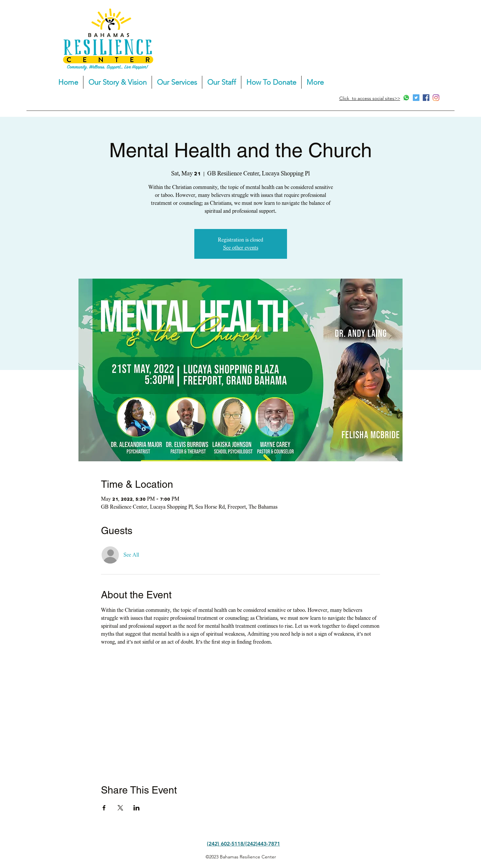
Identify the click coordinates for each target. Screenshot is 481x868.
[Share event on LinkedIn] (137, 808)
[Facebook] (426, 98)
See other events (241, 248)
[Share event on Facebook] (104, 808)
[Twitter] (416, 98)
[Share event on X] (120, 808)
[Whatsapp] (406, 98)
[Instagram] (436, 98)
